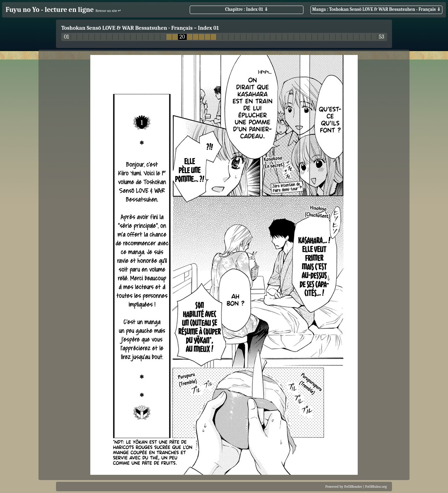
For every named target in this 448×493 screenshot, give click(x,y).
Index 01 (208, 28)
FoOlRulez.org (376, 487)
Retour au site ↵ (108, 11)
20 (182, 37)
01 (66, 37)
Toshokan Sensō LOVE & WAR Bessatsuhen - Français (127, 28)
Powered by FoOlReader (344, 487)
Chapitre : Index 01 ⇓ (246, 9)
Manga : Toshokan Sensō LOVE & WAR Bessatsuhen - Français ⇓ (376, 9)
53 (381, 37)
